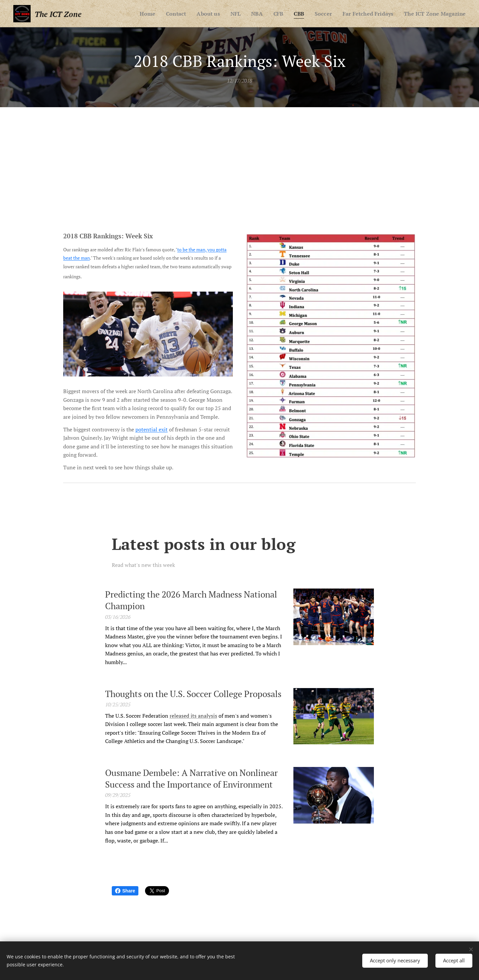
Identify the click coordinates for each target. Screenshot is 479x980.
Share (125, 891)
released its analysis (193, 715)
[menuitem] (178, 14)
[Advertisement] (239, 157)
